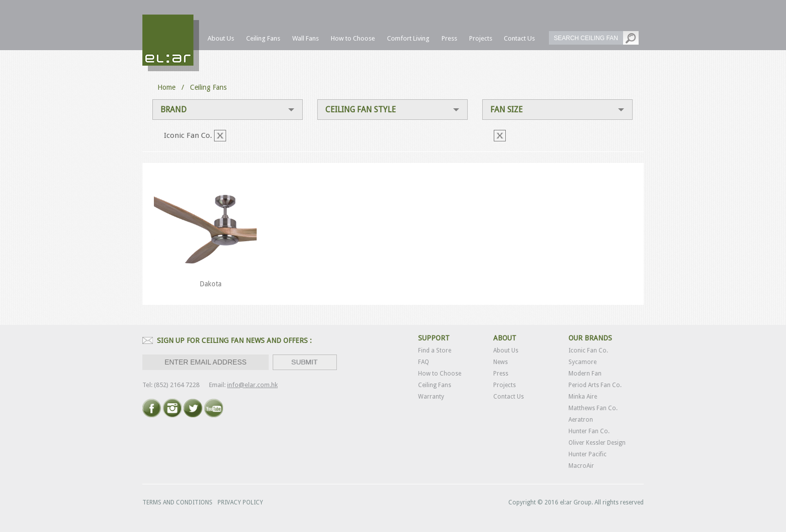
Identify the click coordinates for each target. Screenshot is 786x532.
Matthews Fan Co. (593, 408)
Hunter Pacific (587, 454)
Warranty (431, 397)
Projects (505, 385)
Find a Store (435, 350)
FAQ (424, 362)
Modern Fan (585, 374)
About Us (506, 350)
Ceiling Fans (435, 385)
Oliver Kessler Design (597, 443)
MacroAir (581, 466)
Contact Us (509, 397)
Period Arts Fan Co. (595, 385)
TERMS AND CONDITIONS (177, 502)
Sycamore (582, 362)
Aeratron (581, 420)
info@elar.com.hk (252, 385)
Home (166, 87)
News (501, 362)
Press (501, 374)
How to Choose (440, 374)
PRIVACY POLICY (240, 502)
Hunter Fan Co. (589, 431)
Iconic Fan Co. (588, 350)
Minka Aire (583, 397)
